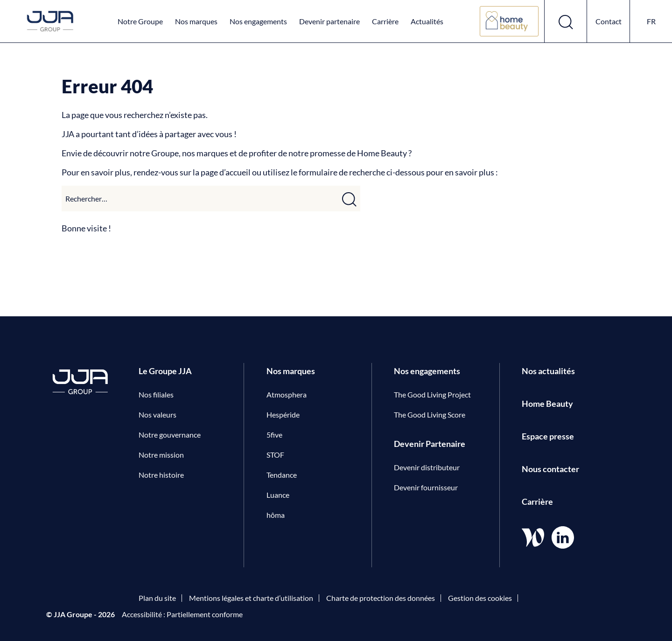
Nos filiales (156, 394)
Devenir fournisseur (426, 487)
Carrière (385, 21)
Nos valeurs (157, 415)
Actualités (427, 21)
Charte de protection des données (381, 598)
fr (651, 21)
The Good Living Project (432, 394)
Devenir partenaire (329, 21)
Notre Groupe (140, 21)
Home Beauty (547, 404)
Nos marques (196, 21)
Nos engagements (258, 21)
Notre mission (161, 455)
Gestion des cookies (480, 598)
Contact (609, 21)
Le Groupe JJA (165, 371)
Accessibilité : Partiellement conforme (182, 614)
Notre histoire (161, 475)
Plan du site (157, 598)
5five (274, 435)
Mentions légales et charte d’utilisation (251, 598)
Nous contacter (550, 469)
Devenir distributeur (427, 467)
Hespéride (283, 415)
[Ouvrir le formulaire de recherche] (566, 21)
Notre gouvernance (170, 435)
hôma (276, 515)
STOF (275, 455)
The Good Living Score (430, 415)
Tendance (282, 475)
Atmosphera (287, 394)
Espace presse (548, 436)
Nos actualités (548, 371)
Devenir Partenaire (430, 444)
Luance (278, 495)
